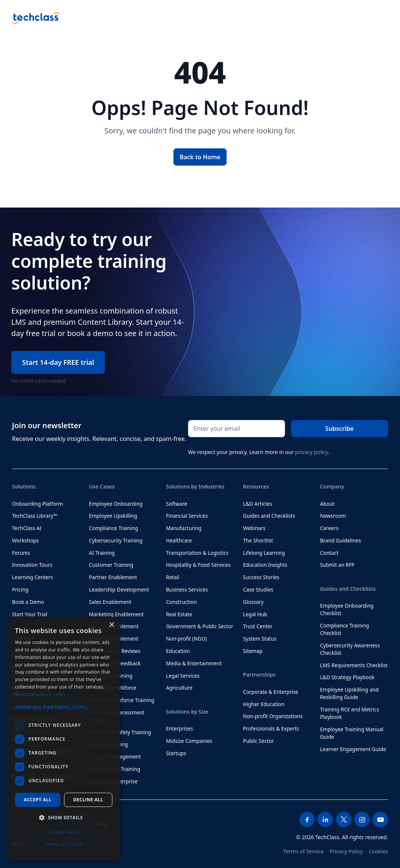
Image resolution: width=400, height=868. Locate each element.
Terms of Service (304, 851)
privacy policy (312, 452)
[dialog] (64, 739)
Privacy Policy (346, 851)
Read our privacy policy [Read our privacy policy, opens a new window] (40, 694)
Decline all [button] (88, 800)
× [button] (111, 625)
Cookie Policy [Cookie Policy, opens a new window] (64, 832)
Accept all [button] (38, 800)
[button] (64, 707)
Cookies (378, 851)
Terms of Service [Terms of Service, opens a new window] (64, 844)
